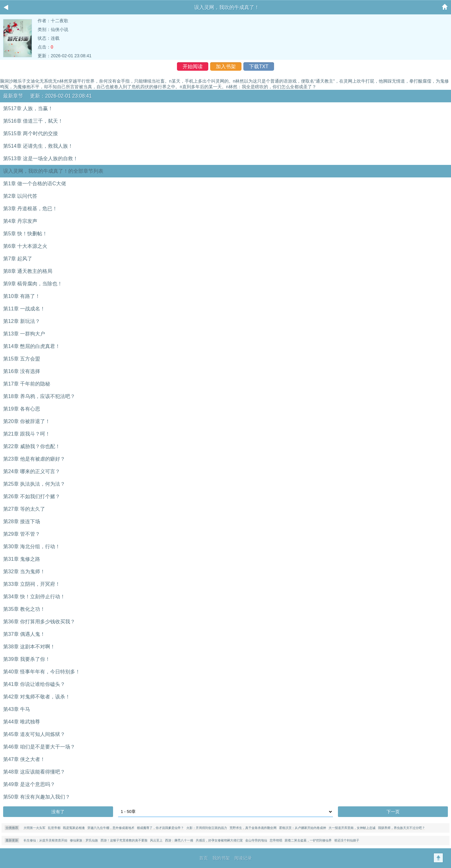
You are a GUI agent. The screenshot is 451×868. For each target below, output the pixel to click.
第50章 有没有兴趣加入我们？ (37, 797)
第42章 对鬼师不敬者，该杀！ (37, 697)
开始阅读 (193, 66)
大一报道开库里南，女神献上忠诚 (352, 828)
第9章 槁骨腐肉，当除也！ (33, 284)
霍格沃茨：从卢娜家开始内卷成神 (303, 828)
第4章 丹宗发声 (20, 221)
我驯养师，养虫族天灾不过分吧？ (402, 828)
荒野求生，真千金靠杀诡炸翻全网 (253, 828)
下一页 (393, 812)
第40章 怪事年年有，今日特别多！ (42, 672)
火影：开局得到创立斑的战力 (207, 828)
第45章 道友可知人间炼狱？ (34, 734)
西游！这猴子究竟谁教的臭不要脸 (124, 840)
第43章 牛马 (17, 709)
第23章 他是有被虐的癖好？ (34, 459)
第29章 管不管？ (22, 534)
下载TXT (259, 66)
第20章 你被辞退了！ (27, 421)
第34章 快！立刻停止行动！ (34, 597)
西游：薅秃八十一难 (179, 840)
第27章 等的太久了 (24, 509)
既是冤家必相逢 (74, 828)
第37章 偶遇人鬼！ (24, 634)
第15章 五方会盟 (22, 359)
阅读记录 (243, 858)
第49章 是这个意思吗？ (29, 784)
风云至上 (156, 840)
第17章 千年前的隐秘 (27, 384)
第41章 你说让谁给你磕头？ (34, 684)
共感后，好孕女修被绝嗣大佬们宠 (219, 840)
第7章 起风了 (18, 259)
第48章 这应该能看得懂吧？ (34, 772)
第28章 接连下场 (22, 521)
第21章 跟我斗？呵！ (27, 434)
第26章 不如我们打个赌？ (32, 496)
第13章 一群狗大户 (24, 334)
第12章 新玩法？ (22, 321)
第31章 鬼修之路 (22, 559)
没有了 (58, 812)
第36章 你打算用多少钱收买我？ (39, 622)
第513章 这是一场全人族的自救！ (41, 158)
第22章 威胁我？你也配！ (32, 446)
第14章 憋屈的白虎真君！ (32, 346)
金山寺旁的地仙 (256, 840)
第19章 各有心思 (22, 409)
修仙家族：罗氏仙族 (84, 840)
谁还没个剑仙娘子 (347, 840)
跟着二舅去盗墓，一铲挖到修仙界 (308, 840)
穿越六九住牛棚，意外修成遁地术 (111, 828)
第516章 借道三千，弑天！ (33, 121)
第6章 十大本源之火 (25, 246)
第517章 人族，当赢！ (28, 108)
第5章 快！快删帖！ (25, 234)
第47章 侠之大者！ (24, 759)
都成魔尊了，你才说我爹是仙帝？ (160, 828)
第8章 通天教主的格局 (28, 271)
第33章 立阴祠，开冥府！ (32, 584)
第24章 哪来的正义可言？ (32, 471)
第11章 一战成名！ (24, 309)
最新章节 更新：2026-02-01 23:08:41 (47, 96)
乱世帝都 (54, 828)
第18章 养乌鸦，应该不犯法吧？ (39, 396)
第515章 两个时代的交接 (31, 133)
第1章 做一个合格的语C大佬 (35, 184)
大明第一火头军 (34, 828)
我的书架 (221, 858)
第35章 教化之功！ (24, 609)
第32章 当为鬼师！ (24, 572)
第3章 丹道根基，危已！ (30, 209)
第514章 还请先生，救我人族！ (38, 146)
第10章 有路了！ (22, 296)
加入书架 (226, 66)
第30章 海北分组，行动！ (32, 546)
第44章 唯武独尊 (22, 722)
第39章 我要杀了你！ (27, 659)
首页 (204, 858)
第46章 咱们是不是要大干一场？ (39, 747)
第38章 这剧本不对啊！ (29, 647)
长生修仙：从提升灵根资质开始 (45, 840)
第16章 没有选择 (22, 371)
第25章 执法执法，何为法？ (34, 484)
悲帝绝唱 (276, 840)
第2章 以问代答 (20, 196)
